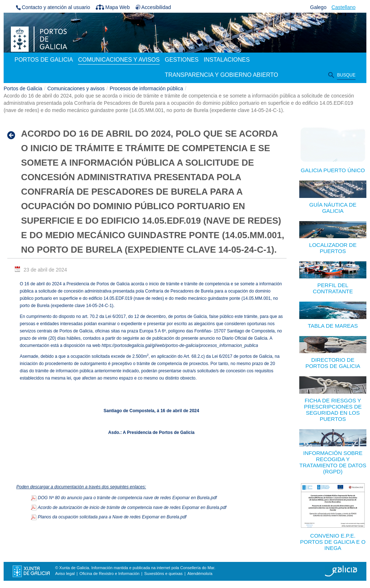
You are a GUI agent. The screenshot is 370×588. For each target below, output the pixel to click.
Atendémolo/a (200, 573)
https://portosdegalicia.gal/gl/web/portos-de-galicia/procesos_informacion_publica (180, 345)
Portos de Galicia (23, 88)
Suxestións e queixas (164, 573)
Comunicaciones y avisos (76, 88)
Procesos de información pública (146, 88)
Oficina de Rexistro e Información (109, 573)
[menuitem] (44, 60)
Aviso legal (65, 573)
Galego (318, 7)
